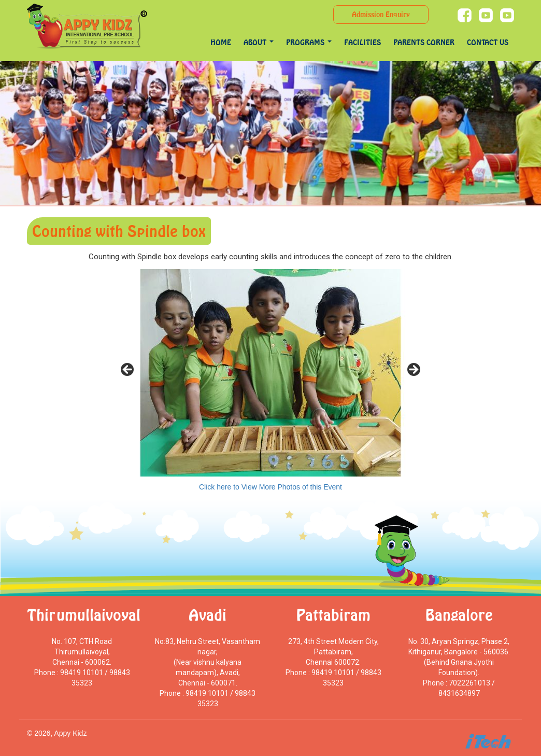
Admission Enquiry (381, 14)
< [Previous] (128, 370)
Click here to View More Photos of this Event (270, 487)
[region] (270, 373)
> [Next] (413, 370)
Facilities (362, 42)
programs (309, 42)
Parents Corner (424, 42)
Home (221, 42)
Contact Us (488, 42)
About (259, 42)
